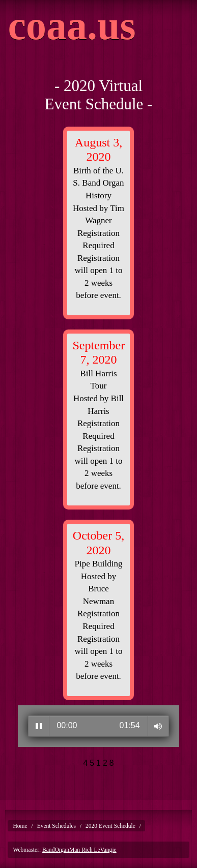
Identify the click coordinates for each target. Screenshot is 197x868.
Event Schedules (57, 826)
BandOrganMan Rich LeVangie (79, 850)
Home (20, 826)
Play (39, 726)
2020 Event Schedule (110, 826)
